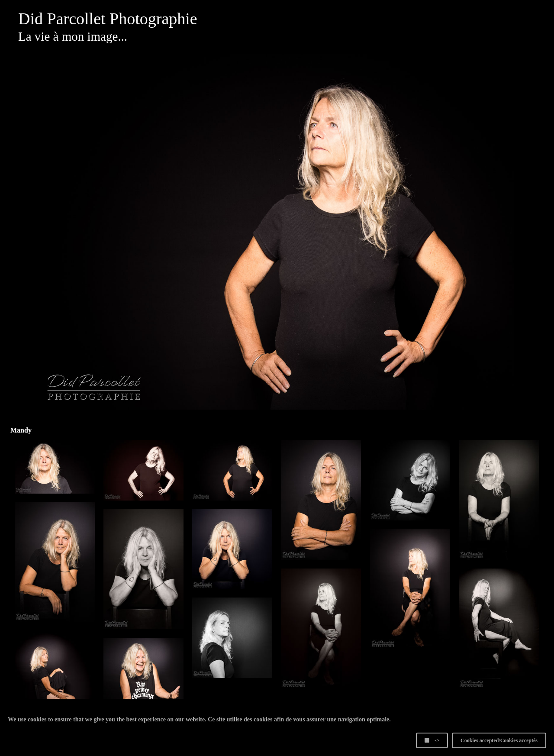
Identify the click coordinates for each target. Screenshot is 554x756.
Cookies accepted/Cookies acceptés (499, 740)
